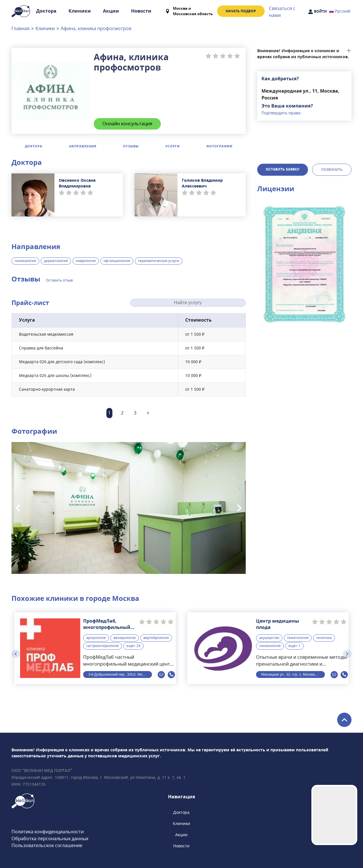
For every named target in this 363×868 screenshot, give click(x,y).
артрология (96, 638)
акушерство (269, 638)
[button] (304, 264)
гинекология (25, 261)
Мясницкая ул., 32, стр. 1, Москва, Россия (293, 675)
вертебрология (156, 638)
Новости (141, 11)
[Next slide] (239, 508)
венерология (125, 638)
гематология (298, 638)
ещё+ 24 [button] (133, 646)
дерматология (56, 261)
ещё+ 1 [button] (294, 646)
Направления (83, 146)
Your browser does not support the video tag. (334, 815)
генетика (324, 638)
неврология (86, 261)
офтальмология (117, 261)
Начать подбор (241, 11)
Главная (21, 29)
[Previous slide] (18, 508)
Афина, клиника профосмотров (96, 29)
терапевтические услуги (159, 261)
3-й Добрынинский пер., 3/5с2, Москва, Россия (120, 675)
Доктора (46, 11)
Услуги (173, 146)
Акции (111, 11)
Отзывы (131, 146)
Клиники (80, 11)
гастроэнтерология (103, 646)
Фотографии (219, 146)
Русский (340, 11)
